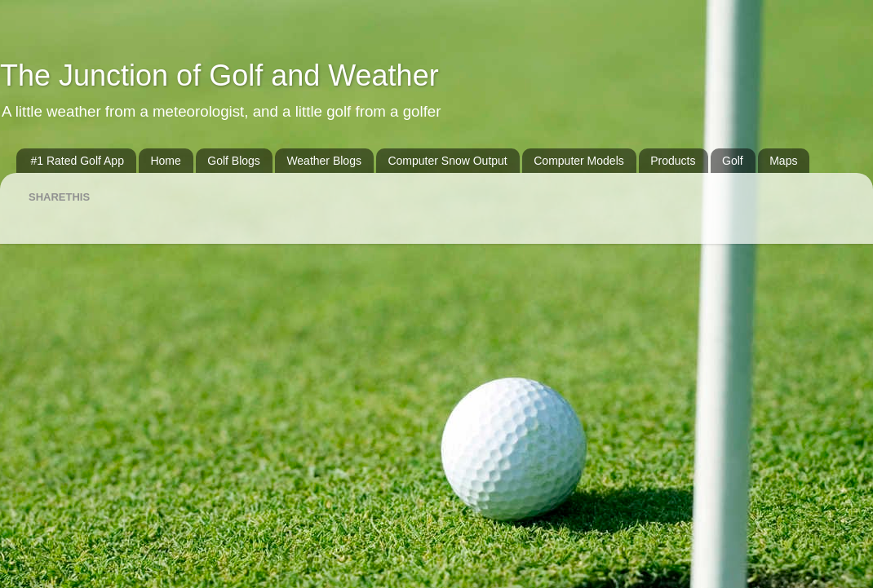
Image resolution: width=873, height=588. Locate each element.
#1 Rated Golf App (78, 161)
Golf (733, 161)
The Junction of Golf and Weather (219, 75)
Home (165, 161)
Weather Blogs (324, 161)
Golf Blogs (234, 161)
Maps (783, 161)
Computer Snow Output (447, 161)
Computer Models (579, 161)
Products (673, 161)
